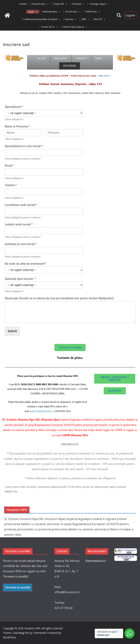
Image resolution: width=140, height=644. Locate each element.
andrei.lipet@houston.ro (42, 411)
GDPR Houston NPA (75, 435)
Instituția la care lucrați (21, 244)
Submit (12, 331)
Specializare (14, 107)
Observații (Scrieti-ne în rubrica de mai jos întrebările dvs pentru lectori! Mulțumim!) (59, 298)
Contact (23, 4)
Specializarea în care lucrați (24, 146)
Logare (130, 15)
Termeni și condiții (18, 587)
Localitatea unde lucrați (21, 205)
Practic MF (60, 4)
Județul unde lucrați (19, 224)
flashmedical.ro (96, 561)
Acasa (41, 59)
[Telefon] (44, 192)
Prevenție (78, 4)
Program (60, 59)
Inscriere (70, 66)
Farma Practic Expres (75, 27)
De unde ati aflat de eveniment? (25, 264)
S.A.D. (33, 12)
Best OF (100, 19)
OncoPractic (73, 12)
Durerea (71, 19)
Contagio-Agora (99, 4)
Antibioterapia (51, 12)
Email (9, 166)
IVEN (85, 19)
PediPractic (93, 12)
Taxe (99, 59)
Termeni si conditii (15, 576)
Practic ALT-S (50, 27)
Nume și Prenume (17, 126)
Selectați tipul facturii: (20, 279)
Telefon (11, 185)
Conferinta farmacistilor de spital (42, 19)
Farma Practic (40, 4)
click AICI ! (105, 76)
